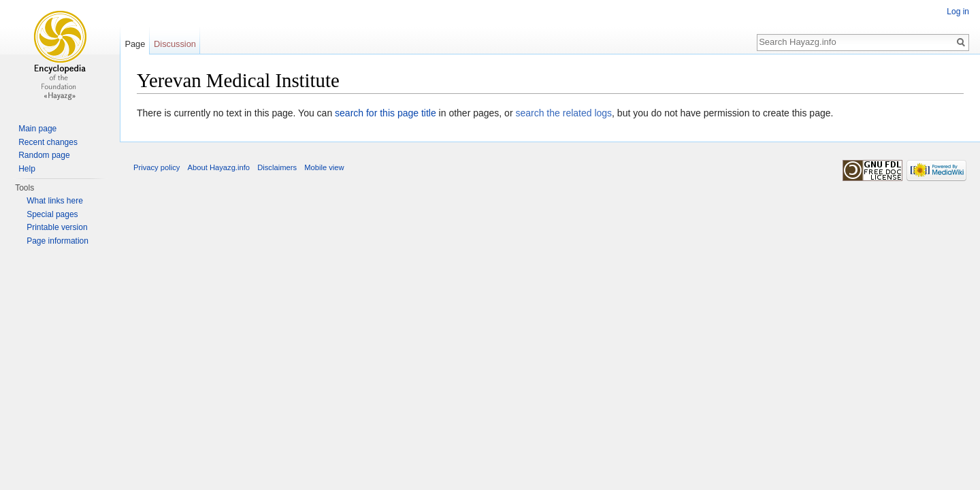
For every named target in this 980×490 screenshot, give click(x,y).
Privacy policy (157, 167)
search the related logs (563, 113)
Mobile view (324, 167)
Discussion (175, 44)
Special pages (52, 214)
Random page (44, 155)
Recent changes (48, 142)
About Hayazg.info (219, 167)
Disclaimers (277, 167)
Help (27, 169)
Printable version (57, 227)
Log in (958, 12)
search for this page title (386, 113)
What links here (55, 201)
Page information (58, 241)
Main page (37, 129)
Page (135, 44)
